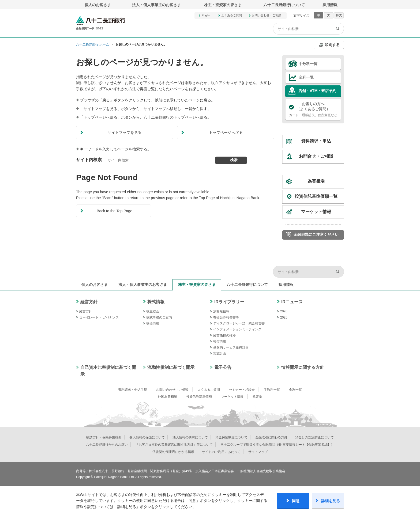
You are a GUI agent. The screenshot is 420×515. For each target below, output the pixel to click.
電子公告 (223, 367)
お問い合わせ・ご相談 (267, 15)
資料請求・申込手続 (133, 390)
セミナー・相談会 (242, 390)
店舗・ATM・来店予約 (317, 91)
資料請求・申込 (316, 141)
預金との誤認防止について (314, 437)
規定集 (257, 397)
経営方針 (89, 302)
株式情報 (156, 302)
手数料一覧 (308, 64)
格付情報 (220, 341)
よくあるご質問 (232, 15)
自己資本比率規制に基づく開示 (108, 371)
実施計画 (220, 353)
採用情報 (330, 5)
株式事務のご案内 (159, 317)
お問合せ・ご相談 (316, 156)
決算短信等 (221, 311)
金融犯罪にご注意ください (316, 234)
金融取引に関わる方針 (271, 437)
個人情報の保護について (147, 437)
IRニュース (292, 302)
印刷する (332, 45)
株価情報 (153, 323)
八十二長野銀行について (284, 5)
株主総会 (153, 311)
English (207, 15)
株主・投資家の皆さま (223, 5)
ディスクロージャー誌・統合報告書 (239, 323)
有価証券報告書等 (226, 317)
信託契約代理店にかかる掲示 (173, 452)
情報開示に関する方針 (303, 367)
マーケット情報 (316, 212)
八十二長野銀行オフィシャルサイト (101, 23)
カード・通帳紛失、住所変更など (313, 109)
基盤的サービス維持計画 (231, 347)
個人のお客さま (98, 5)
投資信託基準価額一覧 (316, 196)
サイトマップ (258, 452)
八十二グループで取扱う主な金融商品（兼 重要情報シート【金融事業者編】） (277, 445)
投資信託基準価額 (199, 397)
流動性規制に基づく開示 (171, 367)
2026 (284, 311)
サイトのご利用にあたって (221, 452)
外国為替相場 (167, 397)
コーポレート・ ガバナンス (99, 317)
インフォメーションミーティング (237, 329)
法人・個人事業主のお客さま (156, 5)
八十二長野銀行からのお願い (107, 445)
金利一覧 (306, 77)
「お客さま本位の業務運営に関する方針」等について (174, 445)
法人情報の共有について (190, 437)
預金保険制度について (231, 437)
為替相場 (316, 181)
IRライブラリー (229, 302)
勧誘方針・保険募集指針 (104, 437)
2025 (284, 317)
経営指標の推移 (224, 335)
